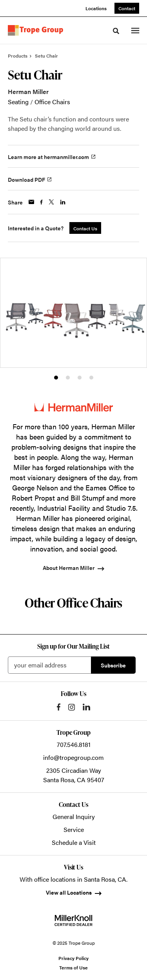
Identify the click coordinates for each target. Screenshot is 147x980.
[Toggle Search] (116, 31)
